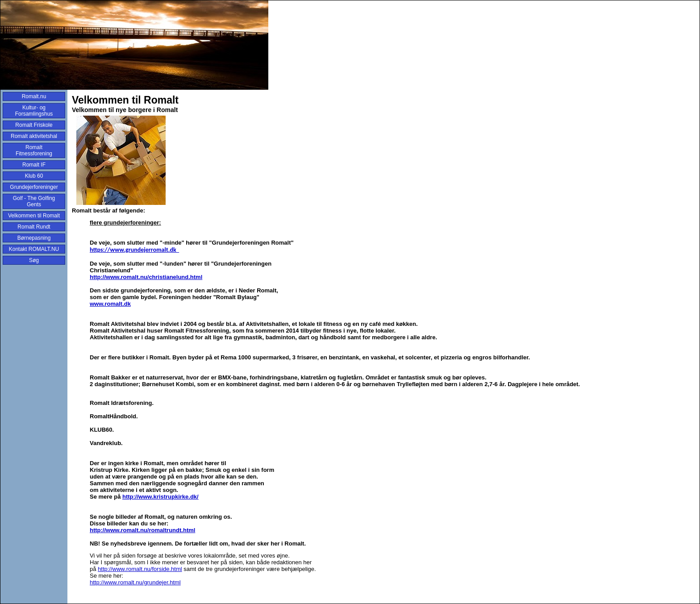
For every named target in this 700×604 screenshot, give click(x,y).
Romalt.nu (34, 96)
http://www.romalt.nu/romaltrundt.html (142, 530)
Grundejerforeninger (34, 187)
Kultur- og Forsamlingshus (34, 111)
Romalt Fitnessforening (34, 150)
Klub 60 (34, 176)
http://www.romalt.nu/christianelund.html (146, 277)
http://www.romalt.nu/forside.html (140, 569)
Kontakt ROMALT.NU (34, 249)
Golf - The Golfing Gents (34, 201)
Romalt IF (34, 165)
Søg (34, 260)
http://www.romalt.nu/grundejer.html (135, 582)
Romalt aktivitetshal (34, 136)
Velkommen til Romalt (34, 216)
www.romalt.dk (110, 304)
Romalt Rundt (34, 227)
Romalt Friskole (34, 125)
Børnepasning (34, 238)
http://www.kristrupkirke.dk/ (160, 497)
